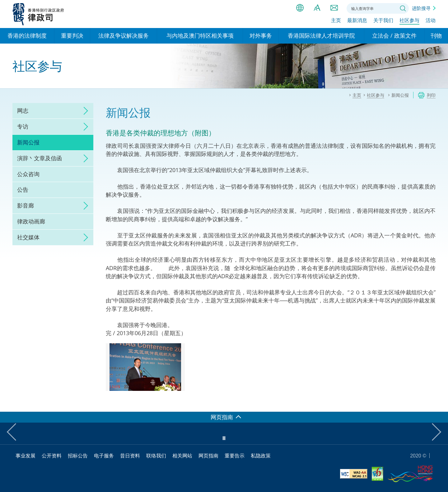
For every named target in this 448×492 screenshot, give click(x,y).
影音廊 (26, 205)
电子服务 (104, 456)
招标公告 (78, 456)
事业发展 (26, 456)
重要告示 (235, 456)
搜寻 (403, 8)
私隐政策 (261, 456)
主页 (336, 21)
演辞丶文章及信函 (40, 158)
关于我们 (383, 21)
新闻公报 (28, 142)
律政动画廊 (31, 221)
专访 (23, 126)
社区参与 (409, 21)
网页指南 (208, 456)
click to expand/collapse (84, 111)
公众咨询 (28, 174)
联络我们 (334, 8)
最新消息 (357, 21)
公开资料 (52, 456)
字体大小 (317, 8)
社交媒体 (28, 237)
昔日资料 (130, 456)
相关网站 (182, 456)
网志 (23, 110)
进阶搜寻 (421, 8)
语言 (300, 8)
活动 (431, 21)
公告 (23, 190)
